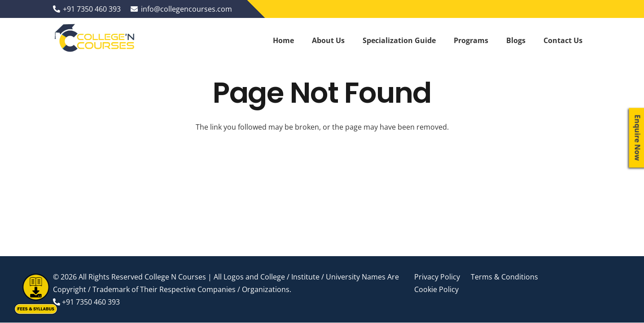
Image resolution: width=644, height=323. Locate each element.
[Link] (95, 40)
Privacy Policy (437, 277)
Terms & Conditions (504, 277)
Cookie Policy (436, 289)
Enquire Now (638, 138)
